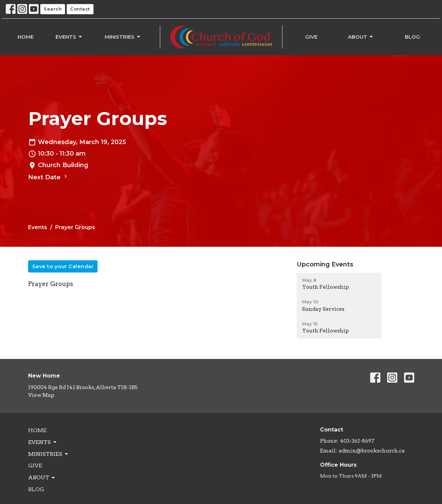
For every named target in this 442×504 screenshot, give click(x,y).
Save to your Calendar (63, 266)
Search (53, 9)
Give (311, 37)
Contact (80, 9)
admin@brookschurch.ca (372, 451)
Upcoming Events (325, 264)
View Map (41, 395)
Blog (412, 37)
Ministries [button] (49, 454)
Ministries (123, 37)
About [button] (42, 478)
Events (69, 37)
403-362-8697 (357, 441)
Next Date (48, 177)
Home (26, 37)
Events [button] (43, 442)
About (361, 37)
